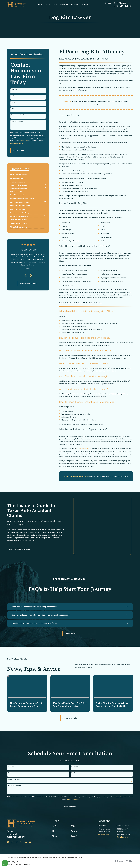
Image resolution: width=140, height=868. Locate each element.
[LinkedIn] (26, 833)
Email (13, 109)
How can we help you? (18, 121)
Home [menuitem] (40, 4)
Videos (55, 827)
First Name (14, 90)
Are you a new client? (17, 115)
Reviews (74, 822)
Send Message (18, 150)
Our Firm (55, 817)
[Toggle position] (130, 809)
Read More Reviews (28, 284)
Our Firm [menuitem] (48, 4)
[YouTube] (30, 833)
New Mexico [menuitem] (64, 4)
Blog (54, 822)
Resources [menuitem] (75, 4)
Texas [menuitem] (55, 4)
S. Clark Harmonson (83, 449)
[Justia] (35, 833)
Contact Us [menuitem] (85, 4)
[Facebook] (17, 833)
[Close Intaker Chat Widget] (134, 809)
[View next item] (31, 275)
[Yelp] (12, 833)
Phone (13, 102)
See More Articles (70, 709)
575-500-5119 (123, 6)
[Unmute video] (107, 809)
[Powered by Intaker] (124, 864)
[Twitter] (21, 833)
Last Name (14, 96)
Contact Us (75, 827)
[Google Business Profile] (8, 833)
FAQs (73, 817)
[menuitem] (19, 174)
